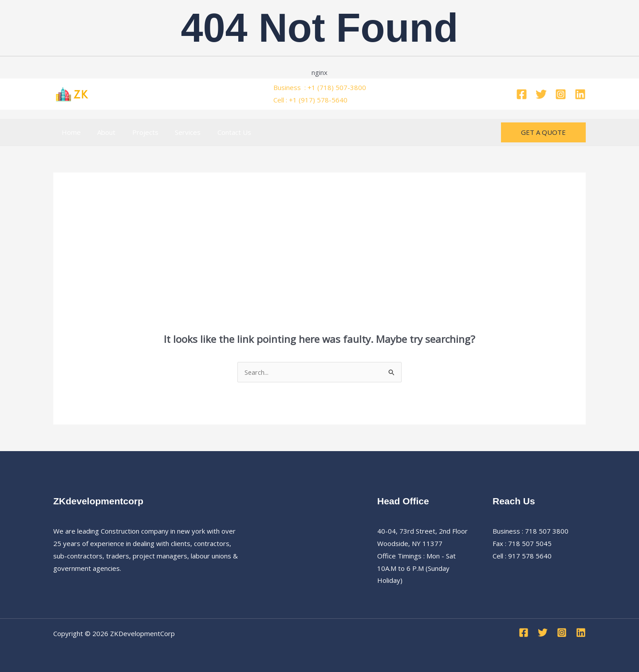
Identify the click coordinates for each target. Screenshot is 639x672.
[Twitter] (541, 94)
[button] (543, 132)
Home (69, 132)
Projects (137, 132)
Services (176, 132)
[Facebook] (522, 94)
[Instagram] (561, 94)
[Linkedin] (580, 94)
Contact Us (219, 132)
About (101, 132)
